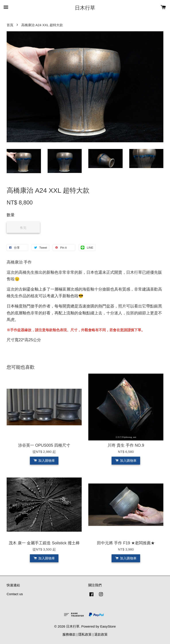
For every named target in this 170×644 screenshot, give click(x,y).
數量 (11, 215)
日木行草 (85, 8)
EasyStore (108, 626)
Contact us (15, 594)
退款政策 (101, 634)
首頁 (10, 25)
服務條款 (69, 634)
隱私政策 (85, 634)
